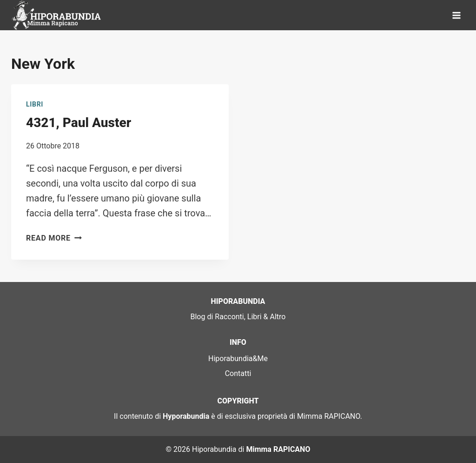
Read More (54, 238)
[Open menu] (456, 15)
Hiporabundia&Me (238, 359)
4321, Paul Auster (79, 123)
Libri (35, 104)
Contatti (238, 373)
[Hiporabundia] (58, 15)
